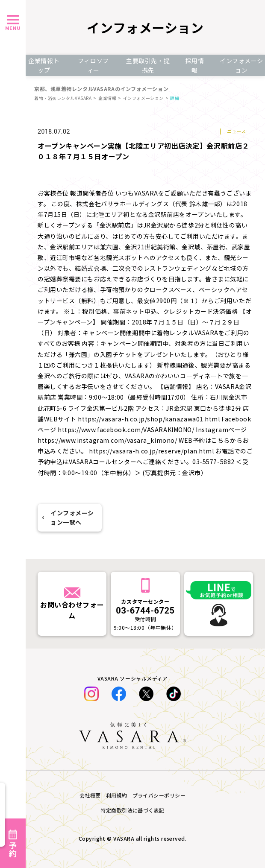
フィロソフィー (93, 65)
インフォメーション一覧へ (68, 517)
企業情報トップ (44, 65)
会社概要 (90, 795)
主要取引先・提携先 (148, 65)
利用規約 (117, 795)
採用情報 (195, 65)
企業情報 (107, 98)
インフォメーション (143, 98)
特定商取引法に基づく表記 (132, 810)
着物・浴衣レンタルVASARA (63, 98)
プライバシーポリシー (159, 795)
